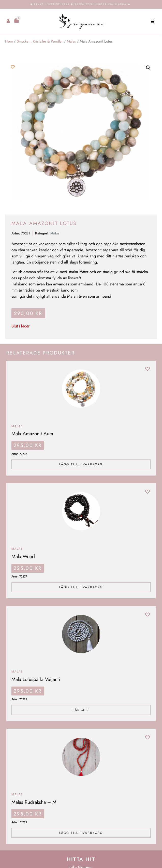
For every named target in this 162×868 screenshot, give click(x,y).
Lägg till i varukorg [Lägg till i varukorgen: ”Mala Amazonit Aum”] (81, 464)
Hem (9, 41)
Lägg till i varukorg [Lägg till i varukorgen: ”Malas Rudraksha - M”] (81, 833)
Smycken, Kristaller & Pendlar (40, 41)
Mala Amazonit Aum (32, 433)
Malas (71, 41)
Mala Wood (23, 556)
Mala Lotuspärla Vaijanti (36, 679)
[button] (152, 21)
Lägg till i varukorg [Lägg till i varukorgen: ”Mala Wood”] (81, 587)
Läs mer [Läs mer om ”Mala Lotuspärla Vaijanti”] (81, 710)
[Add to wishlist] (13, 67)
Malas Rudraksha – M (34, 802)
